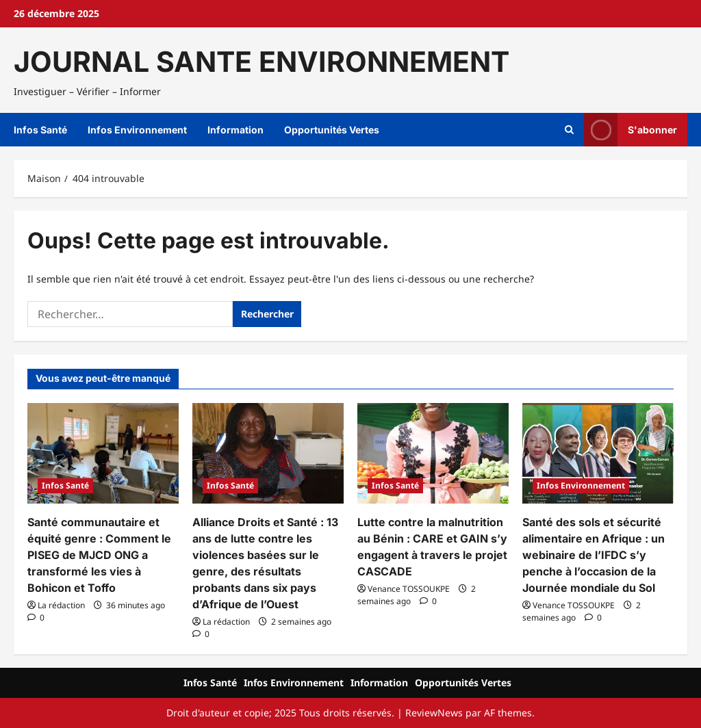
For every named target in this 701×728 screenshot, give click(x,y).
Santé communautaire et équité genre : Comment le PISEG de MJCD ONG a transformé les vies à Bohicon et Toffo (99, 555)
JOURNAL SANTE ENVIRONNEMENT (262, 62)
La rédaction (61, 605)
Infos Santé (40, 130)
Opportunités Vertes (332, 130)
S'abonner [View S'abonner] (630, 130)
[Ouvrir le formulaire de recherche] (569, 130)
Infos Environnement (137, 130)
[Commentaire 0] (36, 617)
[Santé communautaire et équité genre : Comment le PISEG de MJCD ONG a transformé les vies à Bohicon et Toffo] (103, 453)
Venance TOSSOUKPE (409, 589)
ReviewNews (434, 713)
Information (235, 130)
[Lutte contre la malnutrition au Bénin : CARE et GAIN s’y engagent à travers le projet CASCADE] (433, 453)
